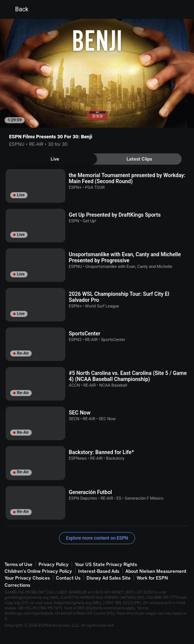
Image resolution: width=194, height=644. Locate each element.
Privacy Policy (54, 564)
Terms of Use (18, 564)
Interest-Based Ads (99, 571)
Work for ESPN (152, 578)
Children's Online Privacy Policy (38, 571)
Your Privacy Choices (27, 578)
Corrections (17, 585)
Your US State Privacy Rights (106, 564)
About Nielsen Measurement (156, 571)
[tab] (55, 159)
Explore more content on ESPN (97, 538)
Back (17, 9)
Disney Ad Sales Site (109, 578)
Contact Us (68, 578)
